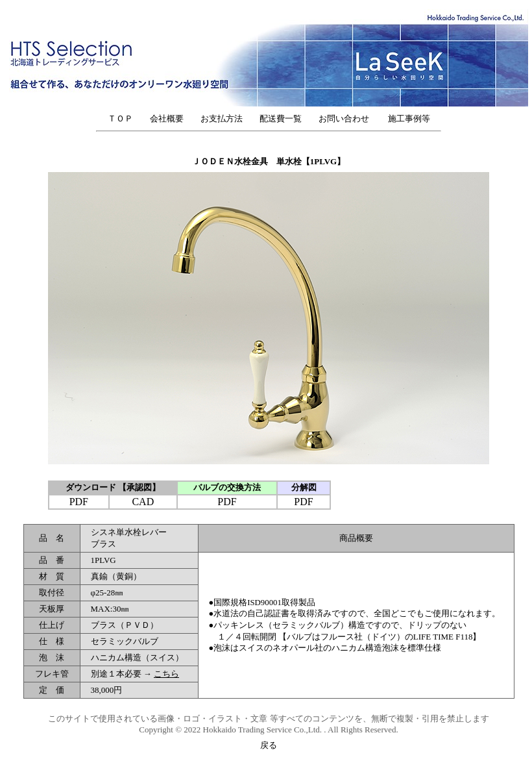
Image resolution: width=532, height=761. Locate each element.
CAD (143, 502)
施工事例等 (409, 119)
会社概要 (167, 119)
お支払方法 (222, 119)
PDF (79, 502)
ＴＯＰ (120, 119)
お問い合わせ (348, 119)
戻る (269, 745)
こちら (166, 674)
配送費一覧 (281, 119)
